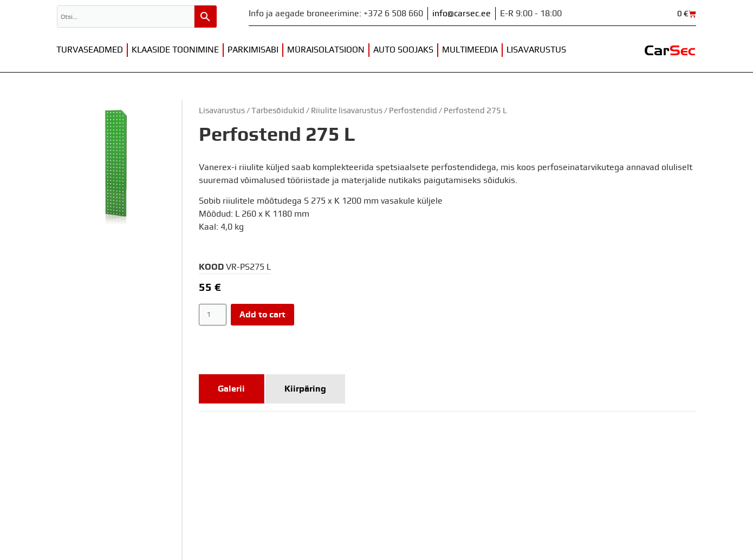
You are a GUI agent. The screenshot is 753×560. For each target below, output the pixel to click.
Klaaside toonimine (175, 50)
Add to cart (262, 315)
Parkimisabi (253, 50)
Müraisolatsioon (326, 50)
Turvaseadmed (90, 50)
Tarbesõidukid (278, 111)
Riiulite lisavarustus (347, 111)
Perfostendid (413, 111)
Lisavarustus (536, 50)
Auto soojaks (403, 50)
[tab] (232, 389)
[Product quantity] (213, 315)
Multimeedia (470, 50)
